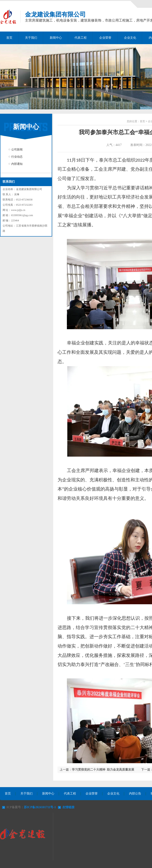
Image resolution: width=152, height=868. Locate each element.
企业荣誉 (105, 38)
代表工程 (81, 38)
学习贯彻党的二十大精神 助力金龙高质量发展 (103, 770)
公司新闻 (17, 149)
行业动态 (17, 157)
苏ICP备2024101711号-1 (40, 807)
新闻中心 (56, 38)
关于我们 (31, 38)
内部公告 (135, 794)
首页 (9, 38)
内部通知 (17, 164)
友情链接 (68, 807)
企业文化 (130, 38)
